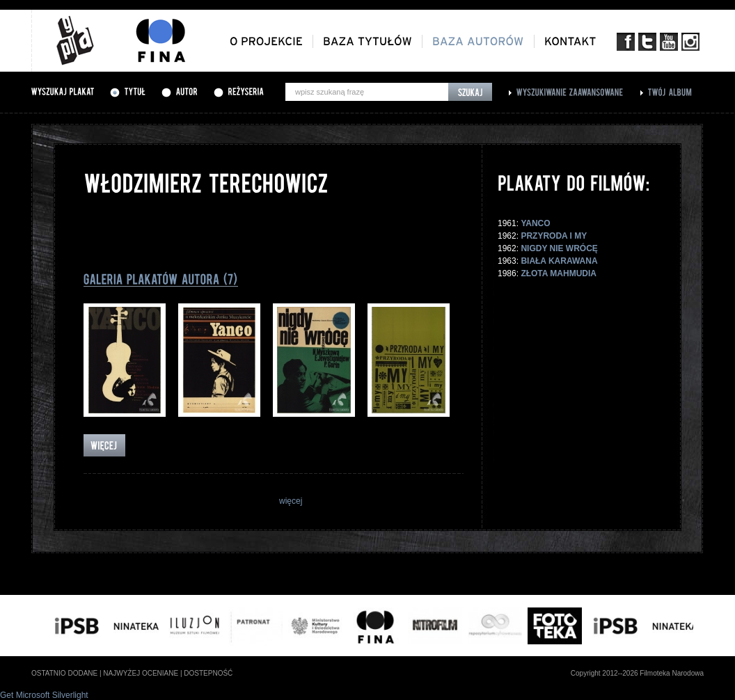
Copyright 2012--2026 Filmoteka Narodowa (637, 673)
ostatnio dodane (64, 673)
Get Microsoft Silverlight (44, 695)
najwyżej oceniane (141, 673)
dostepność (208, 673)
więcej (291, 501)
